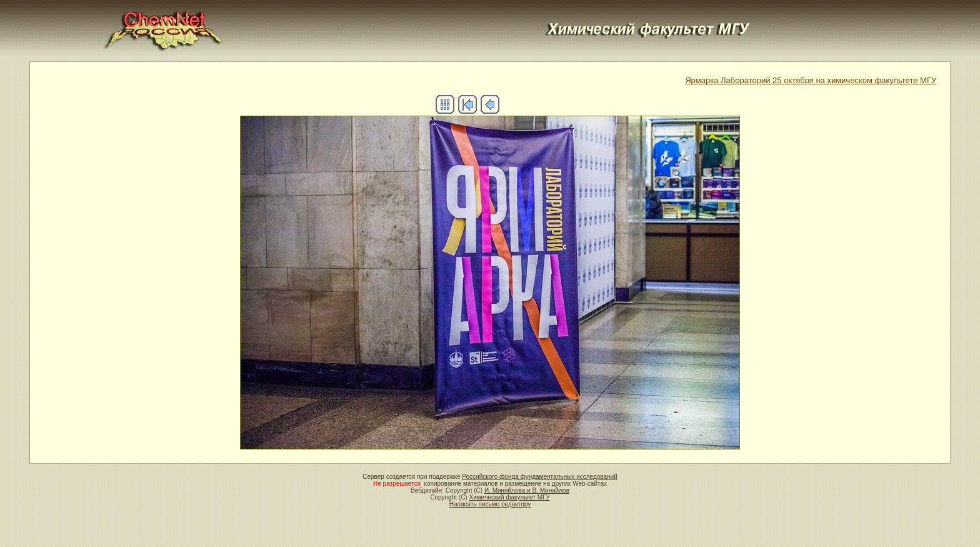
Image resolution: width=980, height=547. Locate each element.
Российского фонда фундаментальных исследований (539, 477)
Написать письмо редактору (490, 504)
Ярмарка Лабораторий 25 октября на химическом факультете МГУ (811, 80)
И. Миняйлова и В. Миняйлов (527, 490)
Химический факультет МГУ (509, 497)
